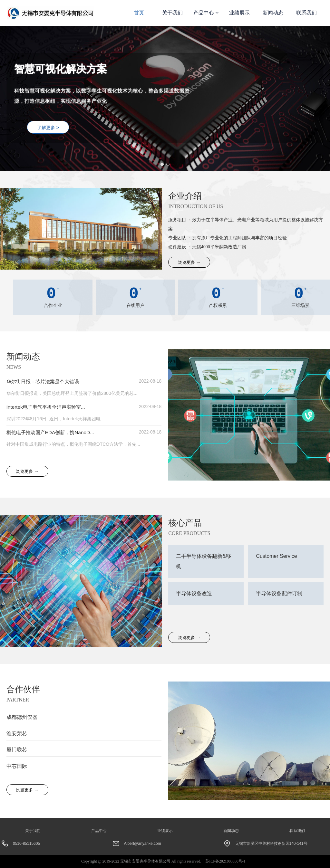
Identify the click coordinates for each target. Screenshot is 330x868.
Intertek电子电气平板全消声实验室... (48, 407)
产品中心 (206, 13)
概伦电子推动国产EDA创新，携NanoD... (53, 433)
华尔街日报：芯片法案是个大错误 (45, 382)
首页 (139, 13)
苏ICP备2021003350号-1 (225, 861)
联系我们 (306, 13)
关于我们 (172, 13)
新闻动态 (273, 13)
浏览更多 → (189, 262)
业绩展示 (239, 13)
